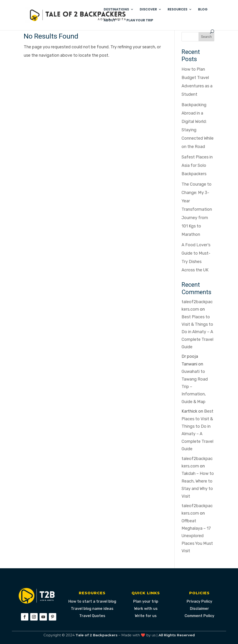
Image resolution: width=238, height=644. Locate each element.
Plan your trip (146, 601)
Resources (177, 10)
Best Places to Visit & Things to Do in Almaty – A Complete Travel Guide (197, 332)
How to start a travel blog (92, 601)
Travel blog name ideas (92, 609)
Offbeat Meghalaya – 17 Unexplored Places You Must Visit (197, 536)
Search (206, 37)
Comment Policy (199, 616)
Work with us (146, 609)
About (110, 21)
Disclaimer (199, 609)
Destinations (116, 10)
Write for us (146, 616)
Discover (148, 10)
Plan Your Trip (140, 21)
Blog (203, 10)
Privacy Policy (199, 601)
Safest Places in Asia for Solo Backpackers (197, 165)
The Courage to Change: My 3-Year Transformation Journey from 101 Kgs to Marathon (197, 209)
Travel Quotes (92, 616)
